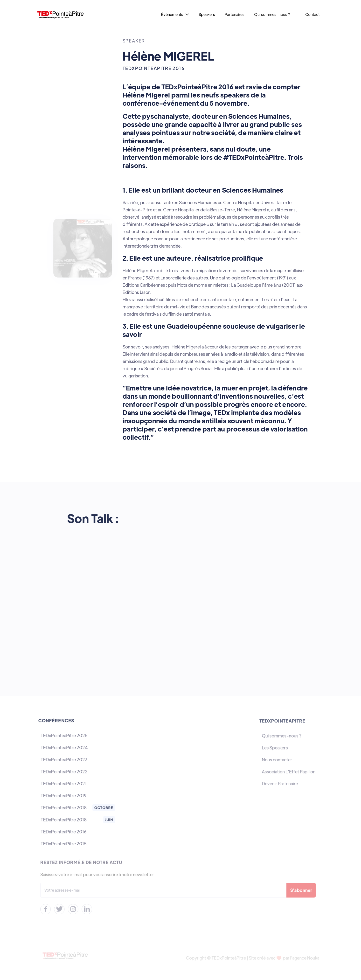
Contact (312, 14)
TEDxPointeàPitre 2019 (64, 795)
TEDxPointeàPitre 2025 (64, 736)
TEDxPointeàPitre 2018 (64, 807)
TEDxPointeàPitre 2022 (64, 772)
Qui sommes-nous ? (272, 14)
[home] (67, 14)
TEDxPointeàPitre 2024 (64, 748)
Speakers (207, 14)
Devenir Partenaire (280, 784)
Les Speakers (275, 748)
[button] (175, 14)
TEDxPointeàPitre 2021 (64, 783)
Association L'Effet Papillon (289, 772)
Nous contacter (277, 760)
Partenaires (235, 14)
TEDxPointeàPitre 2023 (64, 760)
